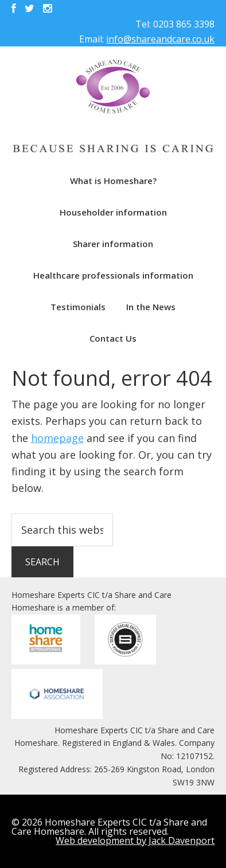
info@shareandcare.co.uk (160, 39)
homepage (57, 438)
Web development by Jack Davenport (135, 840)
